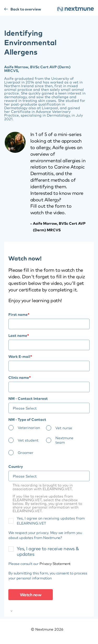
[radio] (27, 428)
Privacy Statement (55, 564)
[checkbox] (49, 442)
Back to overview (29, 9)
